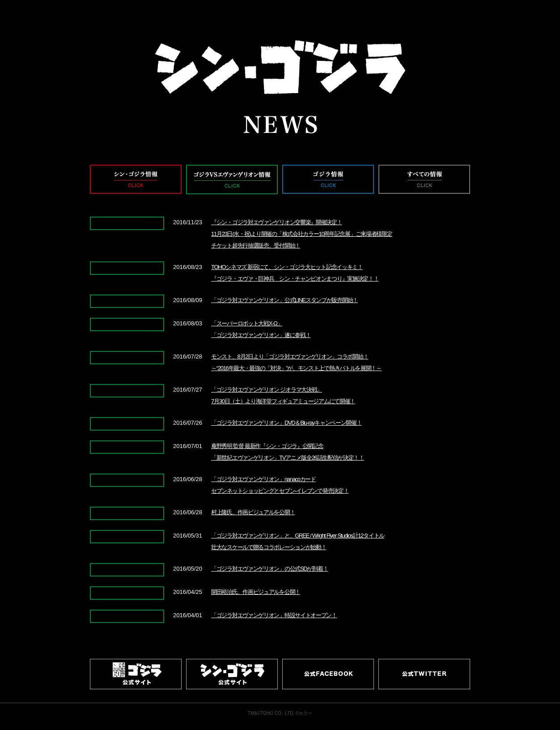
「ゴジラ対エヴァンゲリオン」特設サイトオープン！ (274, 615)
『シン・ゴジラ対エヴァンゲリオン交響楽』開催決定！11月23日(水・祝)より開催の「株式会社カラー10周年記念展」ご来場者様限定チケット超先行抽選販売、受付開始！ (301, 234)
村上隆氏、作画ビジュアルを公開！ (253, 512)
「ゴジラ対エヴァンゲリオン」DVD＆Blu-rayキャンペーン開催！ (286, 423)
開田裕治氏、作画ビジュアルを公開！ (256, 592)
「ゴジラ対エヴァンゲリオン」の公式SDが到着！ (269, 569)
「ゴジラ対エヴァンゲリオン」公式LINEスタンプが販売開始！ (284, 300)
